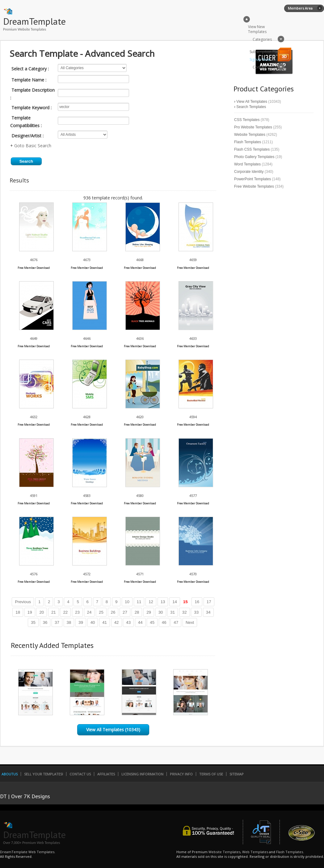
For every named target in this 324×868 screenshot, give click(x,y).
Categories (262, 39)
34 (208, 612)
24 (89, 612)
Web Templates (255, 852)
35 (33, 622)
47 (176, 622)
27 (125, 612)
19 (30, 612)
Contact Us (80, 774)
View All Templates (252, 102)
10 (127, 602)
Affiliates (106, 774)
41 (105, 622)
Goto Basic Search (33, 146)
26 (113, 612)
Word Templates (247, 164)
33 (196, 612)
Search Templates (251, 107)
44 (140, 622)
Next (190, 622)
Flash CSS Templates (252, 149)
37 (57, 622)
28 (137, 612)
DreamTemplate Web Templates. (28, 852)
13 (163, 602)
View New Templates (257, 29)
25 (101, 612)
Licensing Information (142, 774)
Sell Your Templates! (44, 774)
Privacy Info (181, 774)
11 (139, 602)
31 (173, 612)
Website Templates (250, 135)
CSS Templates (247, 120)
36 (45, 622)
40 (93, 622)
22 (65, 612)
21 (54, 612)
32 (185, 612)
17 (209, 602)
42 (117, 622)
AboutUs (10, 774)
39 (81, 622)
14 (175, 602)
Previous (23, 602)
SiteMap (237, 774)
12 (151, 602)
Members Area (300, 8)
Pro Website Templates (253, 127)
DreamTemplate (34, 21)
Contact (259, 67)
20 (42, 612)
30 (161, 612)
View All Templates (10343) (113, 730)
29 (149, 612)
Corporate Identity (249, 172)
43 (128, 622)
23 (77, 612)
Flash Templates (248, 142)
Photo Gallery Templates (254, 157)
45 (152, 622)
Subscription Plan (265, 52)
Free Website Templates (254, 186)
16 (197, 602)
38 (69, 622)
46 (164, 622)
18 (18, 612)
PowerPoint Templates (252, 179)
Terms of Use (211, 774)
